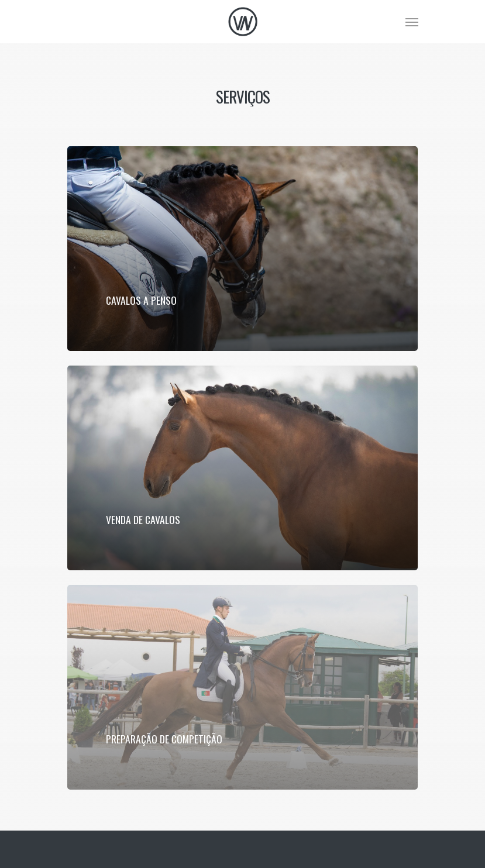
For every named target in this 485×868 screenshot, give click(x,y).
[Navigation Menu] (412, 22)
